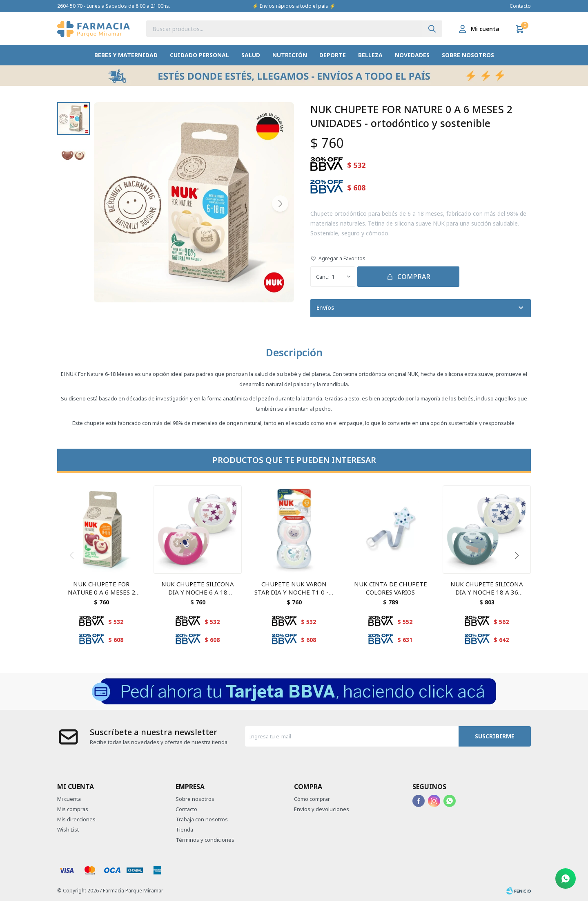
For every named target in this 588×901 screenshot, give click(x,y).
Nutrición (290, 55)
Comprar (414, 277)
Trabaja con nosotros (202, 819)
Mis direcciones (76, 819)
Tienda (184, 829)
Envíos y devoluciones (322, 809)
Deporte (333, 55)
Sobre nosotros (468, 55)
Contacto (520, 6)
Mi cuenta (69, 799)
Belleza (370, 55)
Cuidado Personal (199, 55)
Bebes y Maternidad (126, 55)
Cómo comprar (312, 799)
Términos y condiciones (205, 840)
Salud (251, 55)
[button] (432, 29)
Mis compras (73, 809)
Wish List (68, 829)
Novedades (412, 55)
